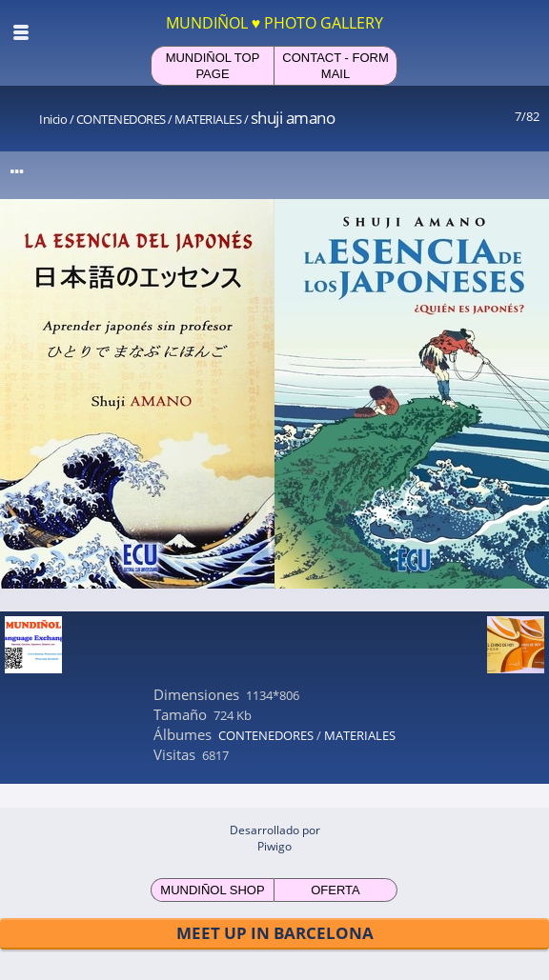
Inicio (53, 119)
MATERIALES (208, 119)
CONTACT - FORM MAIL (335, 66)
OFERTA (335, 890)
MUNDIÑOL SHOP (212, 890)
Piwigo (274, 846)
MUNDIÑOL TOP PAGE (213, 66)
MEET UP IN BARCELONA (275, 933)
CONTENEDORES (121, 119)
